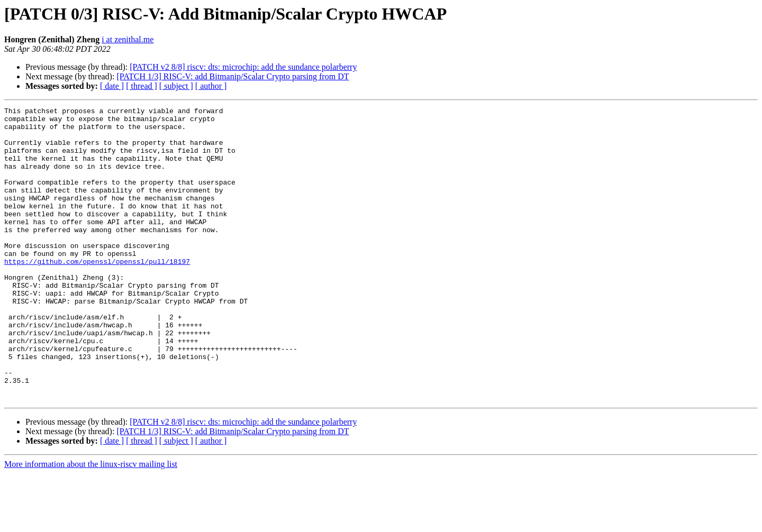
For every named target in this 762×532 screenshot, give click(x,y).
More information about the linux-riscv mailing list (91, 523)
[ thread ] (142, 86)
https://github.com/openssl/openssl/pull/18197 (97, 293)
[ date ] (112, 86)
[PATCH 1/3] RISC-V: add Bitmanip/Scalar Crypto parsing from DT (233, 76)
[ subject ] (176, 86)
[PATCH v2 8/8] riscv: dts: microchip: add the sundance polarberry (243, 67)
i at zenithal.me (128, 39)
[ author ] (211, 86)
